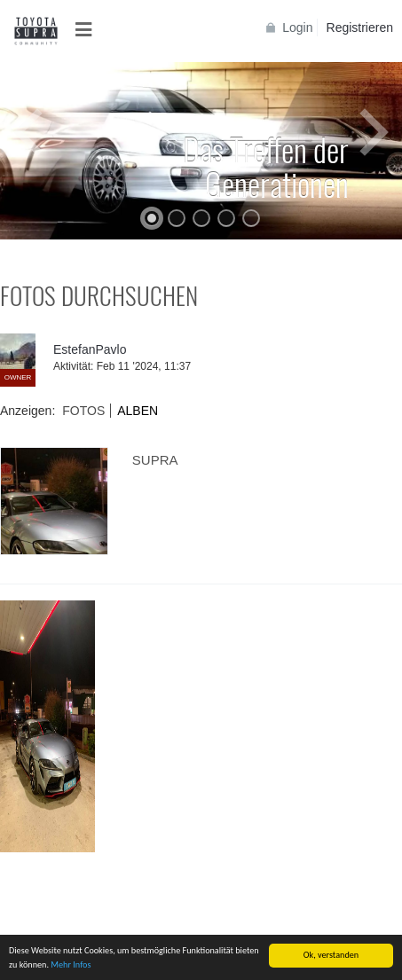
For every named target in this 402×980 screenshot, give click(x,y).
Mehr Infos (71, 965)
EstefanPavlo (90, 349)
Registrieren (360, 27)
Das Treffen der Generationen (266, 166)
